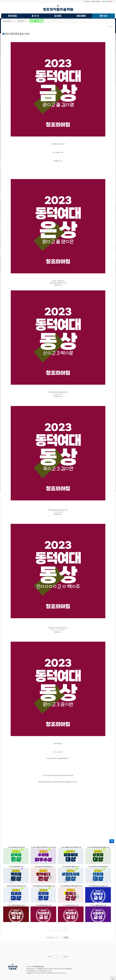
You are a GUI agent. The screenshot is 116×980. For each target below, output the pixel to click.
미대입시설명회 (95, 1)
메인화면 (87, 1)
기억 (48, 957)
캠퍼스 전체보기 (106, 1)
